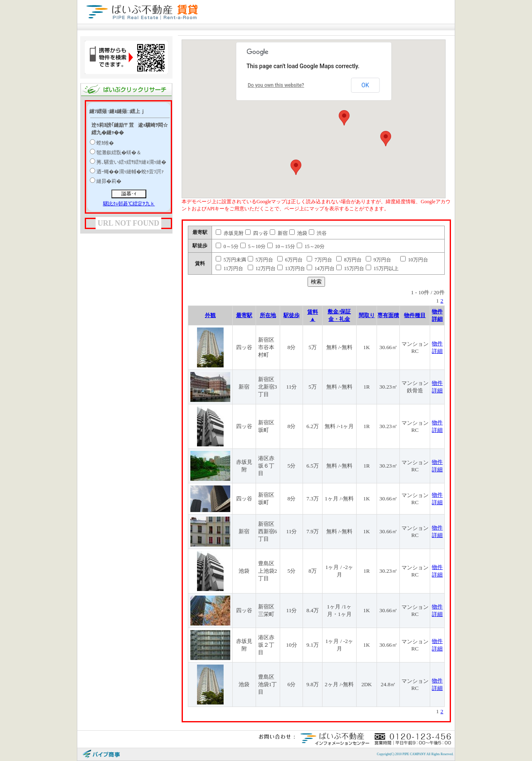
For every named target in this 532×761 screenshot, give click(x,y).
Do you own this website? (276, 85)
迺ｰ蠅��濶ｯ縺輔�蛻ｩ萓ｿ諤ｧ (130, 172)
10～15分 (281, 246)
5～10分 (253, 246)
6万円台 (290, 260)
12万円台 (262, 268)
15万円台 (350, 268)
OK (365, 85)
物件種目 (415, 315)
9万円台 (378, 260)
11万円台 (230, 268)
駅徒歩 (292, 315)
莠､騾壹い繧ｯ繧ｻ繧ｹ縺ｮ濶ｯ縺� (131, 162)
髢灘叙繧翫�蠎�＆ (119, 153)
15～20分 (311, 246)
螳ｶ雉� (105, 143)
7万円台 (319, 260)
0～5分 (227, 246)
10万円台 (414, 260)
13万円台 (291, 268)
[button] (344, 118)
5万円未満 (231, 260)
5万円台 (260, 260)
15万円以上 (382, 268)
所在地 (268, 315)
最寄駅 (244, 315)
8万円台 (349, 260)
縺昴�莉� (109, 181)
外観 (210, 315)
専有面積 (388, 315)
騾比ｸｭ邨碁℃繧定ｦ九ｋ (129, 204)
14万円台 (321, 268)
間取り (367, 315)
